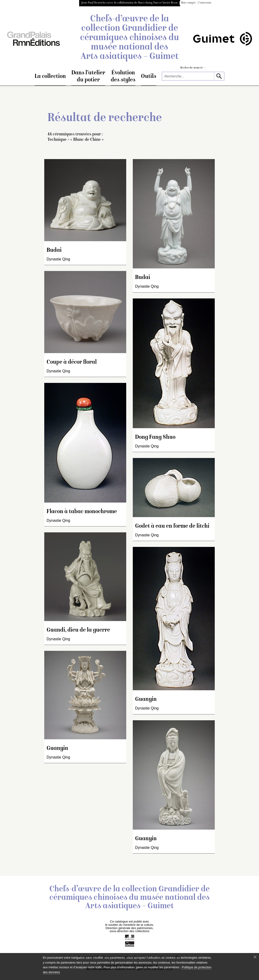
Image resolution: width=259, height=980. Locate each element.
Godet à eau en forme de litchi (172, 526)
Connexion (205, 3)
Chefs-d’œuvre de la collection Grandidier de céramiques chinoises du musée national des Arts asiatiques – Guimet (129, 38)
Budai (54, 250)
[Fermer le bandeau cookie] (255, 957)
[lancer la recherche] (219, 76)
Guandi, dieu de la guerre (78, 630)
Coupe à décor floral (72, 362)
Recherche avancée (193, 68)
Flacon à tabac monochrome (82, 512)
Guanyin (57, 749)
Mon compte (188, 3)
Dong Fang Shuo (155, 437)
